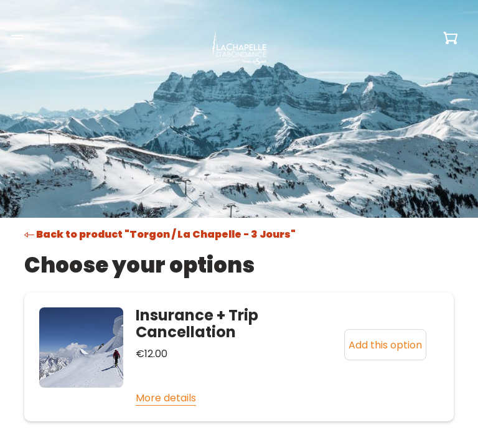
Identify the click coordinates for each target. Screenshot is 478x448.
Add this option (385, 345)
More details (166, 398)
